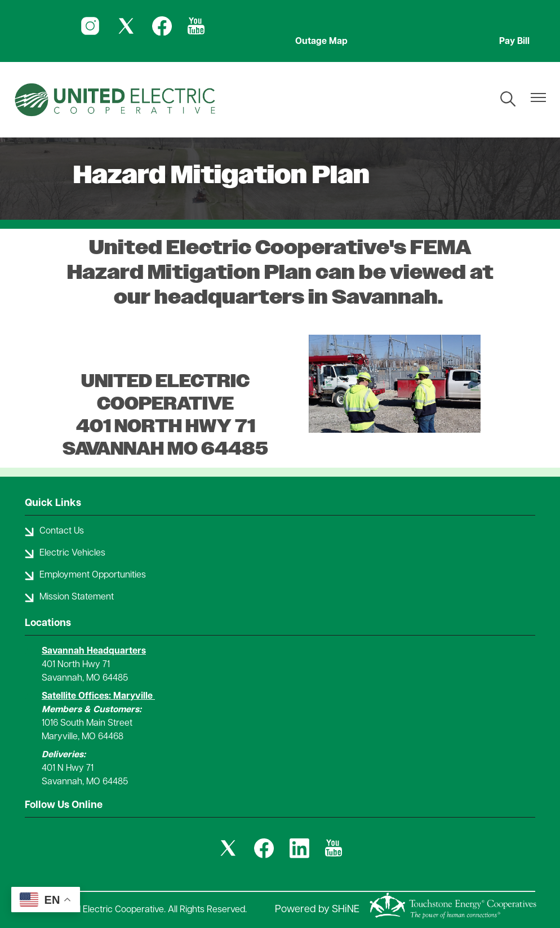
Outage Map (321, 42)
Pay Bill (514, 42)
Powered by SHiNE (317, 910)
